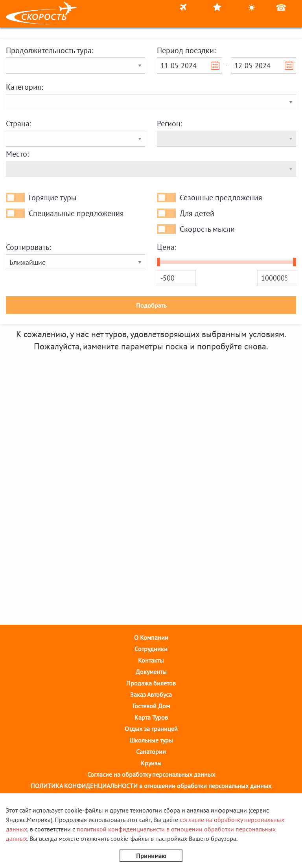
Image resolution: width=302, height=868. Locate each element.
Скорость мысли (207, 229)
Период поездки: (186, 50)
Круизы (151, 763)
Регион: (169, 124)
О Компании (151, 637)
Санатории (151, 752)
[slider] (158, 262)
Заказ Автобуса (151, 694)
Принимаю (151, 856)
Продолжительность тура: (50, 50)
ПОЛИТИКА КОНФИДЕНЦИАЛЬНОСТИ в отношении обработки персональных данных (151, 786)
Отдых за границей (151, 729)
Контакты (151, 660)
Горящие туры (52, 198)
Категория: (24, 87)
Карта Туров (151, 717)
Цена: (167, 247)
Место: (17, 154)
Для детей (197, 213)
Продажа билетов (151, 683)
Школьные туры (151, 740)
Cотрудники (151, 649)
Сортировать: (28, 247)
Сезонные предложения (221, 198)
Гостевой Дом (151, 706)
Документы (151, 672)
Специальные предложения (76, 213)
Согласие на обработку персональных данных (151, 774)
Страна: (18, 124)
